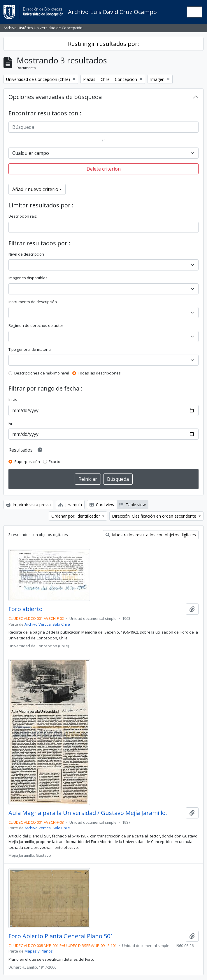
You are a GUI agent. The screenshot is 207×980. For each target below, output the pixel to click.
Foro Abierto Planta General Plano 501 (61, 936)
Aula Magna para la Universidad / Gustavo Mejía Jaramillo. (88, 813)
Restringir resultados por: (103, 44)
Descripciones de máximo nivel (42, 373)
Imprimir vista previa (28, 505)
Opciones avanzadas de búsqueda (55, 97)
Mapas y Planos (39, 951)
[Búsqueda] (103, 127)
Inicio (13, 399)
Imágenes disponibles (28, 278)
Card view (102, 505)
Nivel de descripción (26, 254)
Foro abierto (26, 609)
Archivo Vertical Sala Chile (47, 624)
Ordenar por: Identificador (76, 516)
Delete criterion (104, 169)
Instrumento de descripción (33, 302)
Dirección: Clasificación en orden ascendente (155, 516)
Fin (11, 423)
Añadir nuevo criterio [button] (35, 189)
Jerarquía (70, 505)
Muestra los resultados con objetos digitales (151, 535)
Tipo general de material (30, 349)
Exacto (55, 462)
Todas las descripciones (99, 373)
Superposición (27, 462)
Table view (133, 505)
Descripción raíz (23, 216)
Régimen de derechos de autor (36, 325)
